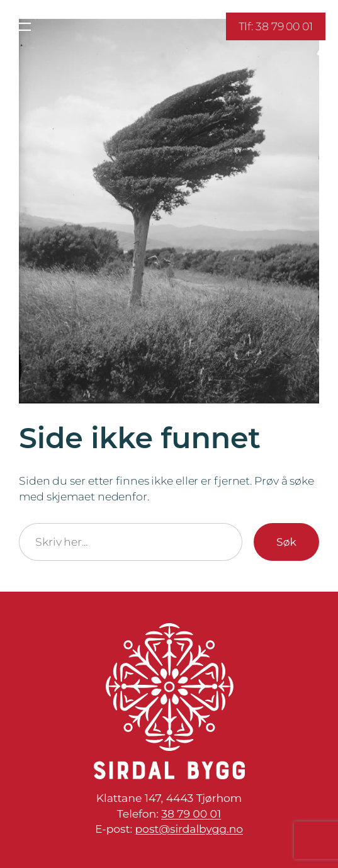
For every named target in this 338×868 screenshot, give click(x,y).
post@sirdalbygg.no (189, 829)
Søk (286, 542)
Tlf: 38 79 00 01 (276, 26)
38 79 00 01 (191, 814)
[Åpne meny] (24, 27)
